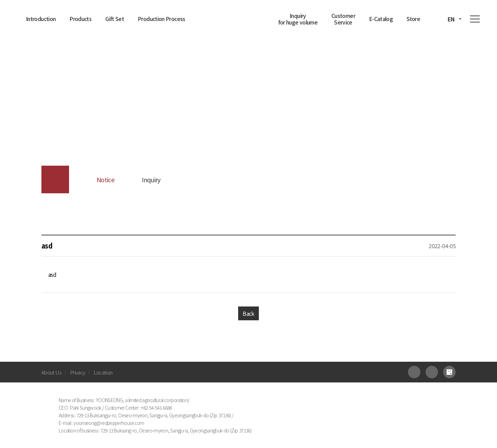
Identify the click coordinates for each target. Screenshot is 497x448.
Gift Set (115, 19)
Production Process (161, 19)
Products (80, 19)
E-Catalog (381, 19)
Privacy (78, 372)
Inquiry (151, 179)
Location (103, 372)
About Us (51, 372)
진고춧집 (245, 16)
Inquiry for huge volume (298, 19)
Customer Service (343, 19)
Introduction (41, 19)
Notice (105, 179)
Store (413, 19)
